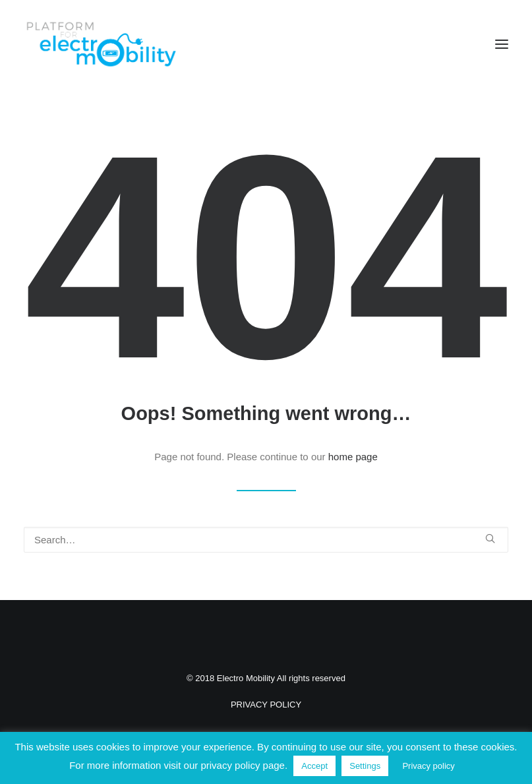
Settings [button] (365, 766)
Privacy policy (428, 766)
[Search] (266, 540)
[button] (502, 44)
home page (353, 457)
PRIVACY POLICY (266, 705)
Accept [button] (314, 766)
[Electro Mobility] (101, 44)
